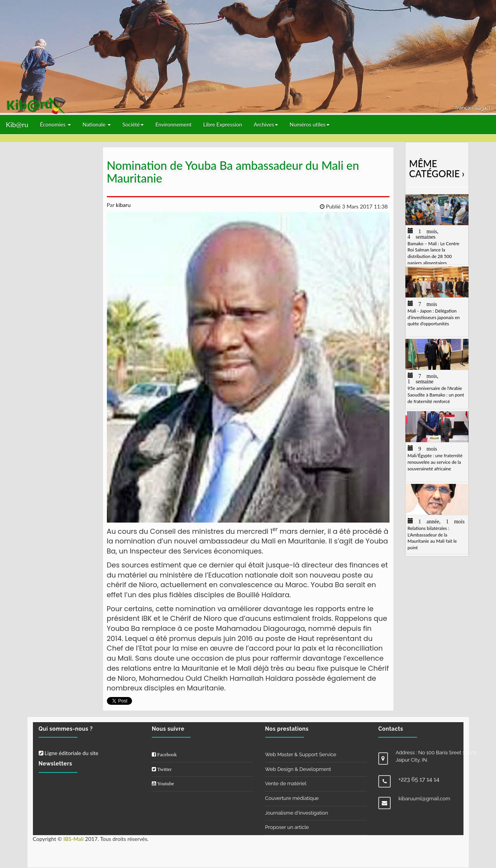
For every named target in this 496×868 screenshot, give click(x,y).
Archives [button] (266, 124)
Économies (55, 124)
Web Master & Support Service (301, 754)
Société (133, 124)
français (465, 107)
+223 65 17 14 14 (419, 779)
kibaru (122, 205)
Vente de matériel (286, 783)
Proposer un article (287, 827)
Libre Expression (223, 124)
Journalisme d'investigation (297, 813)
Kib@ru (17, 125)
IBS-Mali (74, 839)
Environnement (173, 124)
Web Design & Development (298, 769)
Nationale (97, 124)
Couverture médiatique (292, 798)
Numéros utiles (310, 124)
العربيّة (483, 107)
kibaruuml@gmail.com (424, 799)
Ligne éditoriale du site (69, 753)
